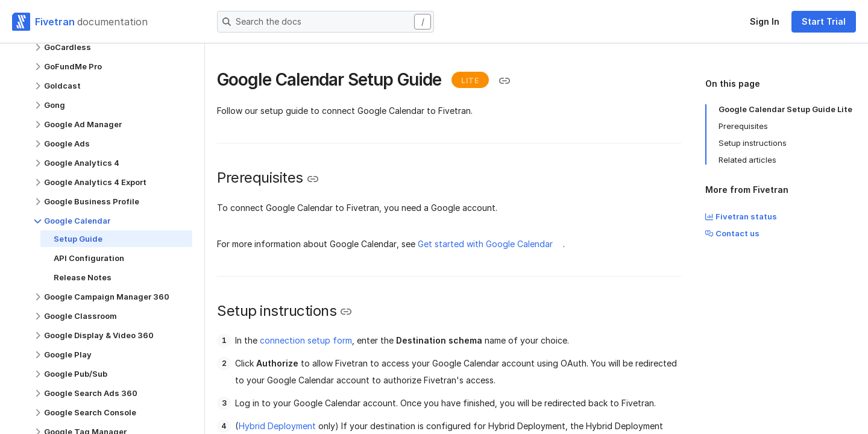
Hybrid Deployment (277, 426)
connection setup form (306, 340)
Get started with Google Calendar (485, 244)
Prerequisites (743, 126)
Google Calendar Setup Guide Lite (785, 109)
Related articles (747, 160)
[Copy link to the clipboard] (505, 81)
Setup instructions (753, 143)
